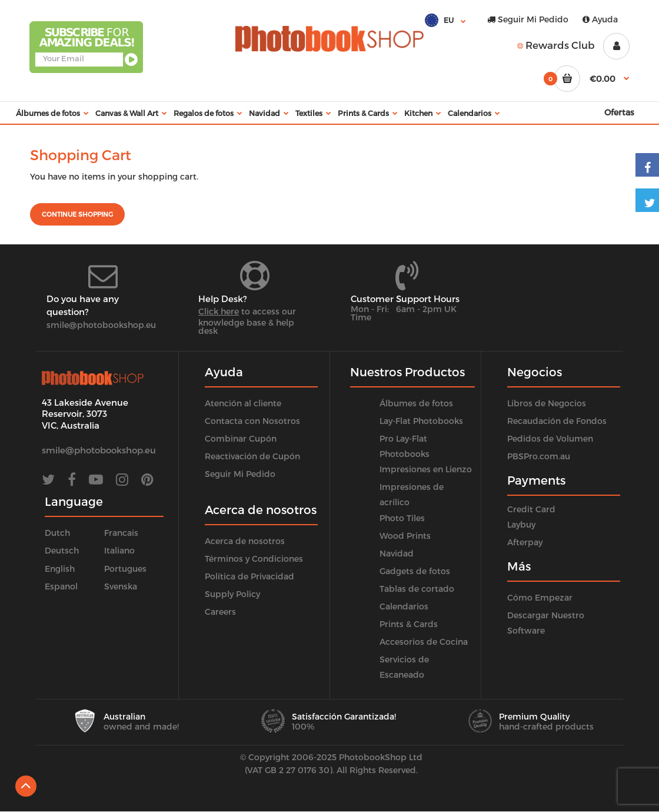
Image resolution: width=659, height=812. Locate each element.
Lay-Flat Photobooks (421, 421)
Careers (220, 612)
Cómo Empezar (540, 597)
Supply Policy (232, 594)
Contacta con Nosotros (252, 421)
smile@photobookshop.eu (101, 325)
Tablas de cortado (417, 589)
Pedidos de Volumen (550, 438)
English (60, 569)
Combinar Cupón (241, 438)
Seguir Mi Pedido (528, 19)
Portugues (125, 569)
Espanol (61, 586)
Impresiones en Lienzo (426, 469)
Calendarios (404, 606)
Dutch (57, 533)
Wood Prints (405, 536)
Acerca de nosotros (245, 541)
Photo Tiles (402, 518)
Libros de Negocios (547, 403)
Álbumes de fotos (416, 403)
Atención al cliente (243, 403)
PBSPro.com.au (539, 456)
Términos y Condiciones (254, 559)
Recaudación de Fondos (557, 421)
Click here (219, 311)
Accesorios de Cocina (424, 642)
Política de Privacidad (249, 576)
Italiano (119, 550)
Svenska (121, 586)
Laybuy (521, 524)
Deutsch (62, 550)
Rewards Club (556, 45)
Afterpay (525, 542)
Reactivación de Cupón (252, 456)
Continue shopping (77, 214)
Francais (121, 533)
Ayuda (600, 19)
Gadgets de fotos (415, 571)
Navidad (397, 553)
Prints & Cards (409, 624)
